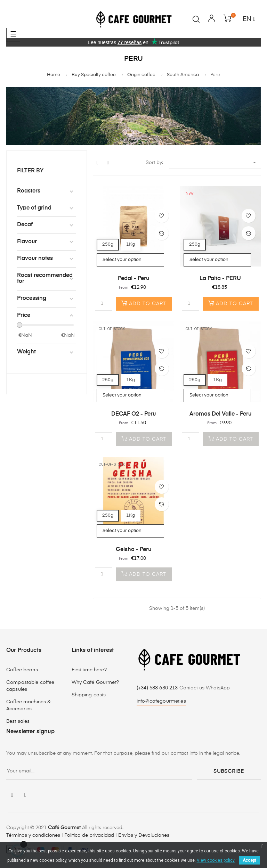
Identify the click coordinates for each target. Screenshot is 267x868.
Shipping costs (89, 695)
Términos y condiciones (33, 835)
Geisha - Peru (133, 550)
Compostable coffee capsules (30, 686)
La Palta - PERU (220, 279)
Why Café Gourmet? (95, 682)
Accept (249, 860)
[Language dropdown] (249, 19)
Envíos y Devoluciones (144, 835)
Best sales (18, 721)
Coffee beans (22, 670)
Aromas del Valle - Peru (220, 414)
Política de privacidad (89, 835)
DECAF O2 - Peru (133, 414)
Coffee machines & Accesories (28, 705)
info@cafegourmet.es (161, 701)
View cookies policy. (216, 860)
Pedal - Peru (133, 279)
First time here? (89, 670)
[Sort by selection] (215, 163)
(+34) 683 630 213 (158, 688)
